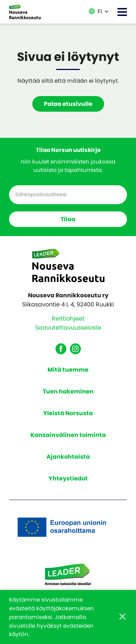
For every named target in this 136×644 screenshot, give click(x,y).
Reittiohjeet (68, 319)
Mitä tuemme (68, 370)
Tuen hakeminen (68, 391)
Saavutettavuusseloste (68, 328)
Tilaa (68, 219)
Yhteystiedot (68, 478)
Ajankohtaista (68, 457)
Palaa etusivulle (68, 104)
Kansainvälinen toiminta (68, 435)
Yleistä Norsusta (68, 413)
